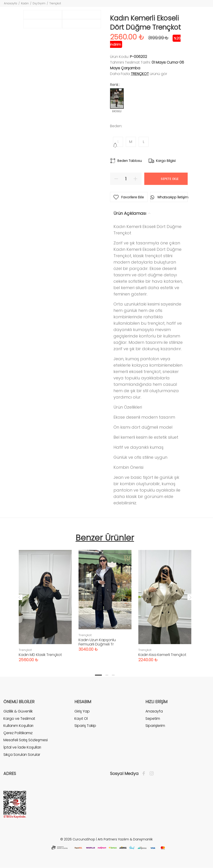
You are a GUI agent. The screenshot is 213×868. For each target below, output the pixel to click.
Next (190, 597)
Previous (20, 597)
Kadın (25, 3)
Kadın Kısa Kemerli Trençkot (162, 655)
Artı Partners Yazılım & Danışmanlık (125, 839)
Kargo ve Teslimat (19, 719)
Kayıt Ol (81, 719)
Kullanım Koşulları (18, 726)
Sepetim (153, 719)
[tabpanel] (45, 601)
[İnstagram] (150, 774)
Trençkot (55, 3)
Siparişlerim (155, 726)
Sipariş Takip (85, 726)
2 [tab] (107, 675)
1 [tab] (98, 675)
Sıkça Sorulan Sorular (22, 755)
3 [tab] (113, 675)
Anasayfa (11, 3)
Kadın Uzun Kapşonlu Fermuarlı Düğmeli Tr (97, 642)
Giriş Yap (82, 711)
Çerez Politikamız (18, 733)
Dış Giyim (39, 3)
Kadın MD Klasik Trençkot (40, 655)
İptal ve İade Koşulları (22, 747)
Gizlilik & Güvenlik (18, 711)
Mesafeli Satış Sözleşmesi (26, 740)
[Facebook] (145, 774)
